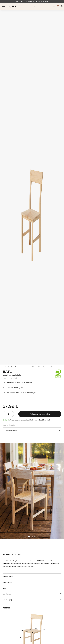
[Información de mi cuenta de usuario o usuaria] (62, 6)
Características (32, 576)
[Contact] (54, 6)
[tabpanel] (32, 491)
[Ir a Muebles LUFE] (12, 6)
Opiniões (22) (32, 600)
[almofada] (32, 430)
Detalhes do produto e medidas (17, 383)
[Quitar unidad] (4, 414)
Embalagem (32, 594)
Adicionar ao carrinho (40, 414)
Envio (32, 588)
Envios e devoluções (13, 388)
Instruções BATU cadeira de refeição (19, 393)
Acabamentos (32, 582)
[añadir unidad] (12, 414)
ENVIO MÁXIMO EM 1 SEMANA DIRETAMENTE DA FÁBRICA (32, 1)
